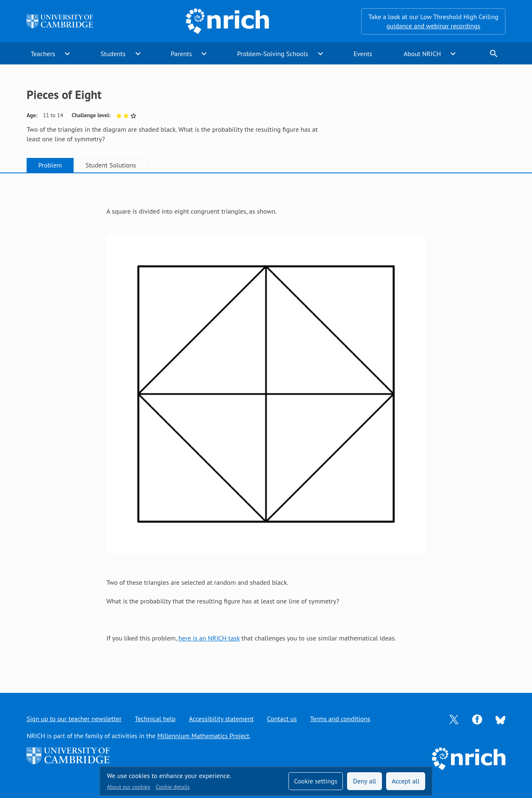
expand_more (67, 54)
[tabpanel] (266, 425)
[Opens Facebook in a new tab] (477, 719)
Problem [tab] (50, 165)
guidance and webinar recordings (433, 26)
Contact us (282, 719)
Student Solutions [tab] (111, 165)
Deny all (365, 781)
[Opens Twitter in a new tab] (454, 719)
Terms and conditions (340, 719)
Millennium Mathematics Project (203, 736)
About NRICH (422, 54)
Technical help (155, 719)
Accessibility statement (221, 719)
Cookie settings (315, 781)
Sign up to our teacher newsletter (74, 719)
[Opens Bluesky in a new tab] (500, 719)
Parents (181, 54)
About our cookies (128, 787)
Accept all (406, 781)
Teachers (43, 54)
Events (363, 54)
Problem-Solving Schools (273, 54)
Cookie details (173, 787)
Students (113, 54)
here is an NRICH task (209, 638)
